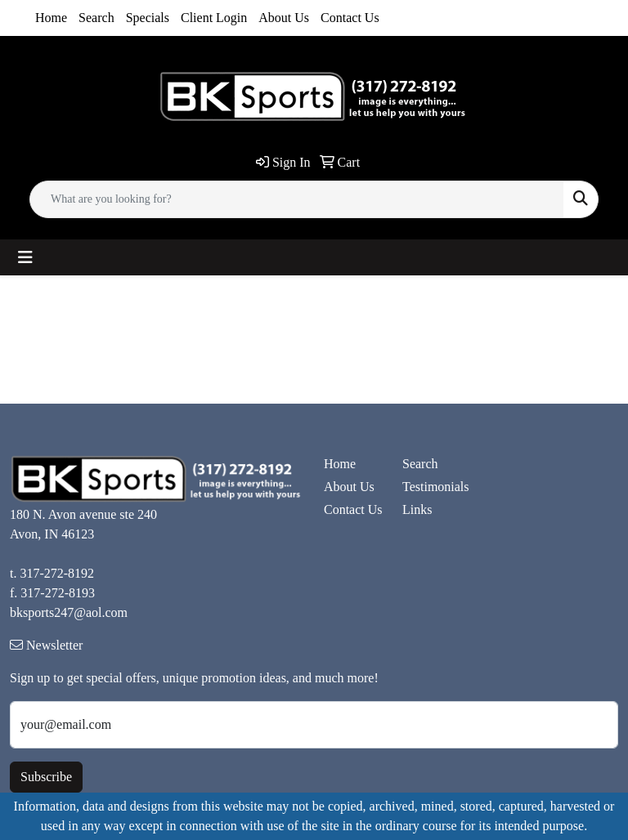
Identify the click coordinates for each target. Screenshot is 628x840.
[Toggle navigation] (25, 257)
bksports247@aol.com (69, 612)
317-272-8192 (57, 573)
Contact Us (350, 18)
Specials (148, 18)
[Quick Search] (297, 199)
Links (417, 509)
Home (51, 18)
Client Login (214, 18)
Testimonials (432, 487)
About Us (284, 18)
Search (96, 18)
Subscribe (46, 777)
